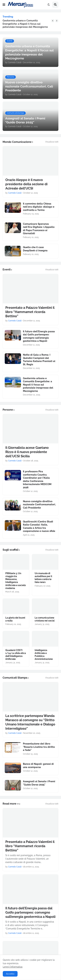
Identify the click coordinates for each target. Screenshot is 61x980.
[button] (4, 5)
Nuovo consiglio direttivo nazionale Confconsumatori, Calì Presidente (39, 505)
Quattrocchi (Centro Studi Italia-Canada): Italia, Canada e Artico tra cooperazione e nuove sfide (39, 526)
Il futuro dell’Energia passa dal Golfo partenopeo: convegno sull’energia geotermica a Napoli (39, 336)
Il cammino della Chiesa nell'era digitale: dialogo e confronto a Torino (39, 207)
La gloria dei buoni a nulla (15, 619)
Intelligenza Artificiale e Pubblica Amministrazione (44, 655)
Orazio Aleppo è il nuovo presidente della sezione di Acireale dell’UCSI (26, 184)
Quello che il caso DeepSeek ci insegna (35, 249)
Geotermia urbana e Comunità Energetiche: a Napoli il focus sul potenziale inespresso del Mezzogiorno (25, 24)
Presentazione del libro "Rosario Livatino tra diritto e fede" (39, 747)
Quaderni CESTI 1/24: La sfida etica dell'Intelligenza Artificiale (16, 655)
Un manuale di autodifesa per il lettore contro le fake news (43, 578)
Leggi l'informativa (13, 967)
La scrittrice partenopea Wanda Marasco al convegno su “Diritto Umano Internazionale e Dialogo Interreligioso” (30, 722)
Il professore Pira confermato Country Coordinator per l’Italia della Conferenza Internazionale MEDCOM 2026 (37, 479)
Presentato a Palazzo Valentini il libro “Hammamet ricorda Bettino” (30, 312)
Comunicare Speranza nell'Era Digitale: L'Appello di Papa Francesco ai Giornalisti (39, 229)
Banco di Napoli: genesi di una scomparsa (38, 766)
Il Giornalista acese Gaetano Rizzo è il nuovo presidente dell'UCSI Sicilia (27, 452)
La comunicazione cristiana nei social (45, 619)
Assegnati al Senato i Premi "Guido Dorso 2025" (39, 783)
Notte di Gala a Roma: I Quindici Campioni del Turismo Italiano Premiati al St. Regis (39, 360)
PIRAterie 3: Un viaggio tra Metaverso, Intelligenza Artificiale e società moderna (16, 581)
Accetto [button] (10, 974)
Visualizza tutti (52, 142)
